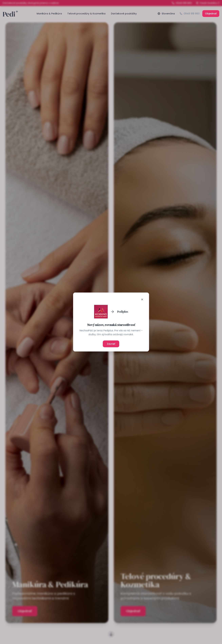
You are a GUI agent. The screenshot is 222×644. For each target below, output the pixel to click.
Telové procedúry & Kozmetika (86, 14)
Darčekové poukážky (124, 14)
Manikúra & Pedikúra (49, 14)
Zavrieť (111, 344)
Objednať (211, 14)
